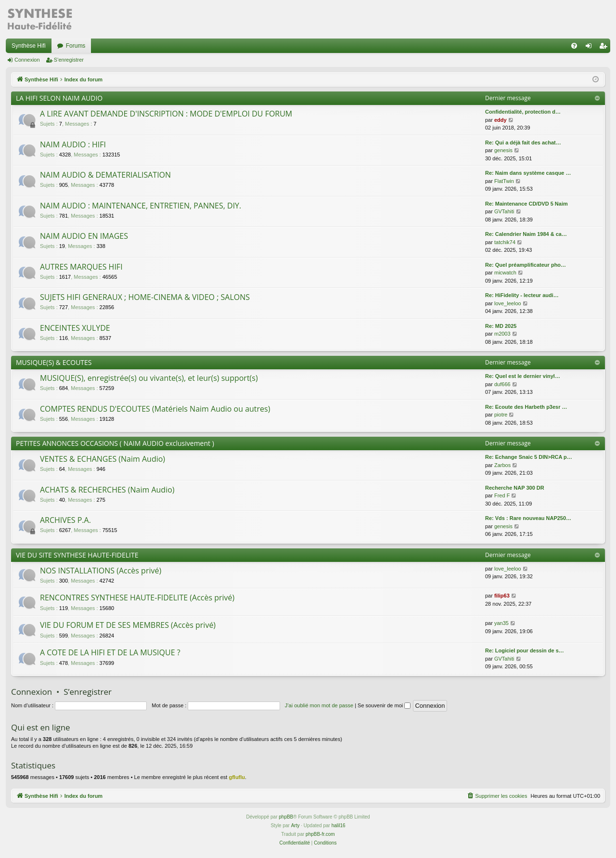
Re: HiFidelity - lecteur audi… (522, 295)
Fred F (502, 495)
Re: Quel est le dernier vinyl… (523, 376)
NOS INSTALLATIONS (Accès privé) (101, 571)
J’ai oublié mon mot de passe (319, 705)
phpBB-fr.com (320, 834)
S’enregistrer (69, 60)
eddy (500, 120)
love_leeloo (508, 303)
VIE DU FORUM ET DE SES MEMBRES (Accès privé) (128, 625)
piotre (501, 415)
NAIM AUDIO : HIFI (73, 144)
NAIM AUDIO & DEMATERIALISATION (105, 175)
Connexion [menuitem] (591, 48)
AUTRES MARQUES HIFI (81, 267)
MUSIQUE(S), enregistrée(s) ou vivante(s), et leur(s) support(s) (149, 378)
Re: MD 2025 (501, 326)
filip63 (502, 596)
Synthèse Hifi (29, 46)
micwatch (505, 273)
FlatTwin (504, 181)
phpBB (286, 817)
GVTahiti (504, 211)
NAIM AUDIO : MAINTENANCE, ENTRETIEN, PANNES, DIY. (141, 206)
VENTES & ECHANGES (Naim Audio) (103, 459)
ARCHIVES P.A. (65, 520)
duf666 (502, 384)
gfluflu (237, 777)
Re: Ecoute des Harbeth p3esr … (526, 407)
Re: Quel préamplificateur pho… (526, 265)
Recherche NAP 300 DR (515, 488)
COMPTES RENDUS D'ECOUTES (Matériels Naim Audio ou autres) (155, 409)
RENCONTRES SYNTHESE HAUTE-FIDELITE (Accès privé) (137, 598)
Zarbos (502, 465)
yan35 (501, 623)
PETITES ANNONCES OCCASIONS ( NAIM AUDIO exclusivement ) (115, 443)
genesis (503, 150)
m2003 (502, 334)
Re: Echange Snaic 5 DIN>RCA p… (529, 457)
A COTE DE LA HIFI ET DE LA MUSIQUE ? (110, 652)
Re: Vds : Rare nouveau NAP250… (528, 518)
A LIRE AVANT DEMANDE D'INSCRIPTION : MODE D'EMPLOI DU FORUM (166, 114)
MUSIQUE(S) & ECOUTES (54, 362)
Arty (295, 825)
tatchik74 (505, 242)
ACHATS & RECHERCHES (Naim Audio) (107, 490)
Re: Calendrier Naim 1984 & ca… (526, 234)
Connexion (27, 60)
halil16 (339, 825)
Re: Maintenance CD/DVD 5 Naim (526, 204)
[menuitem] (574, 46)
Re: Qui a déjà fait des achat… (523, 143)
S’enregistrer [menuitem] (605, 48)
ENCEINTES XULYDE (75, 328)
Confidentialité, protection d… (523, 112)
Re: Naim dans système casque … (528, 173)
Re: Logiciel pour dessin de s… (525, 650)
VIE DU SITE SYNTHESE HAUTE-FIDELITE (77, 555)
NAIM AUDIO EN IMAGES (84, 236)
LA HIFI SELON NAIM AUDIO (59, 98)
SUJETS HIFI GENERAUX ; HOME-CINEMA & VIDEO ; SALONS (145, 297)
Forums (76, 46)
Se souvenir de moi (384, 705)
